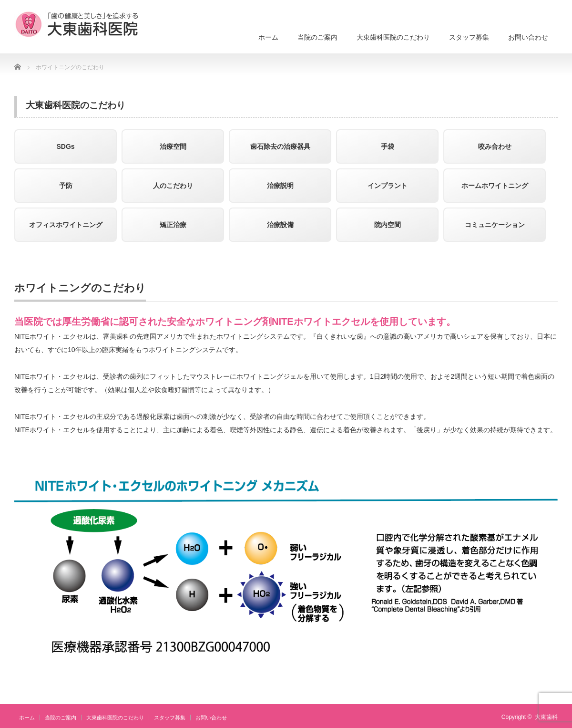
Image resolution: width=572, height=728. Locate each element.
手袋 (388, 146)
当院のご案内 (317, 37)
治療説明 (280, 186)
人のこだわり (173, 186)
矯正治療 (173, 225)
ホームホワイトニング (495, 186)
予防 (66, 186)
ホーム (268, 37)
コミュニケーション (495, 225)
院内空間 (388, 225)
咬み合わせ (495, 146)
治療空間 (173, 146)
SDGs (65, 146)
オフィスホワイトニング (66, 225)
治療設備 (280, 225)
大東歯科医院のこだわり (393, 37)
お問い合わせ (528, 37)
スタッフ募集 (469, 37)
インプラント (388, 186)
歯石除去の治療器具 (280, 146)
